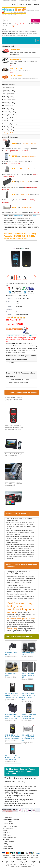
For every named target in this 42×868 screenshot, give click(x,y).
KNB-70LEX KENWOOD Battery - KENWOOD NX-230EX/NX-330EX (13, 758)
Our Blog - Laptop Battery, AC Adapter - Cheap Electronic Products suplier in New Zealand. (21, 771)
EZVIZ (14, 156)
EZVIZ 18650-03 (19, 162)
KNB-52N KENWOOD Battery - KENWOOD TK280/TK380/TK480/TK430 (14, 696)
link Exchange (7, 835)
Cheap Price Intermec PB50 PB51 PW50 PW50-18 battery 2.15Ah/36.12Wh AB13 (20, 804)
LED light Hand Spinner (21, 24)
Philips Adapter (7, 846)
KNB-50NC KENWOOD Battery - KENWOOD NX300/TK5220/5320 (29, 716)
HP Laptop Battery (8, 106)
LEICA (15, 143)
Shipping (29, 4)
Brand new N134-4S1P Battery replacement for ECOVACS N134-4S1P (19, 801)
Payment (6, 831)
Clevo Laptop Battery (9, 103)
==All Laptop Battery (8, 133)
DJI (13, 169)
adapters (11, 33)
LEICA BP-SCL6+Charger (21, 149)
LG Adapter (6, 844)
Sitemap (36, 4)
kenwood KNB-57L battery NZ (20, 344)
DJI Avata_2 (8, 187)
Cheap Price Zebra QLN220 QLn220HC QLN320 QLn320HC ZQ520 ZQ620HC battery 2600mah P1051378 (19, 796)
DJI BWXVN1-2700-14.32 (12, 174)
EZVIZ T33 (17, 213)
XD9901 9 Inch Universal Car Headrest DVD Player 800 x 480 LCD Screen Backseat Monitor (14, 427)
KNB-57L (12, 363)
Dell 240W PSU (34, 24)
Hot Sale (14, 4)
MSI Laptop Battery (8, 127)
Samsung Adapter (8, 848)
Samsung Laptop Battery (10, 115)
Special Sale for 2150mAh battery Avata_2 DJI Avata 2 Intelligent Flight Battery (21, 791)
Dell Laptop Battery (8, 97)
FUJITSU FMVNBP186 (10, 826)
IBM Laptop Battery (8, 109)
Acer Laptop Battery (8, 88)
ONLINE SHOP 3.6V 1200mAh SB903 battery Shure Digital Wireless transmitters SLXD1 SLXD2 (20, 787)
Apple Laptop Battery (9, 91)
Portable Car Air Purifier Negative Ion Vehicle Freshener (14, 455)
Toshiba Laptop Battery (9, 121)
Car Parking (7, 26)
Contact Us (6, 833)
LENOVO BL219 (8, 824)
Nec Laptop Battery (8, 130)
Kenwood (11, 216)
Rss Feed (6, 840)
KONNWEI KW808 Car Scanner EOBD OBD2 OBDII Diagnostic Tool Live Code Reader (14, 399)
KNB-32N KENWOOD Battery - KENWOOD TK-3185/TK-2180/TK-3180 (13, 737)
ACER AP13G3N (8, 828)
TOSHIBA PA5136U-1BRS (11, 819)
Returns (21, 4)
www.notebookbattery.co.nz (23, 865)
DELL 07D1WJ (7, 822)
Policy (28, 862)
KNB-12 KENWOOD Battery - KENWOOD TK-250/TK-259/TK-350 (13, 716)
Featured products (8, 842)
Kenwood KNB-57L (29, 216)
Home (5, 216)
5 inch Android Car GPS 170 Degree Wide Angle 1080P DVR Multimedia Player (14, 484)
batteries (4, 33)
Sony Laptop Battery (8, 118)
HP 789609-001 (8, 817)
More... (12, 56)
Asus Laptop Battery (8, 94)
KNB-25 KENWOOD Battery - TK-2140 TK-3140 (28, 675)
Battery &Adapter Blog (10, 837)
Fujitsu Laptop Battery (9, 100)
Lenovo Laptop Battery (9, 112)
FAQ (32, 862)
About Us (10, 862)
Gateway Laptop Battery (10, 124)
